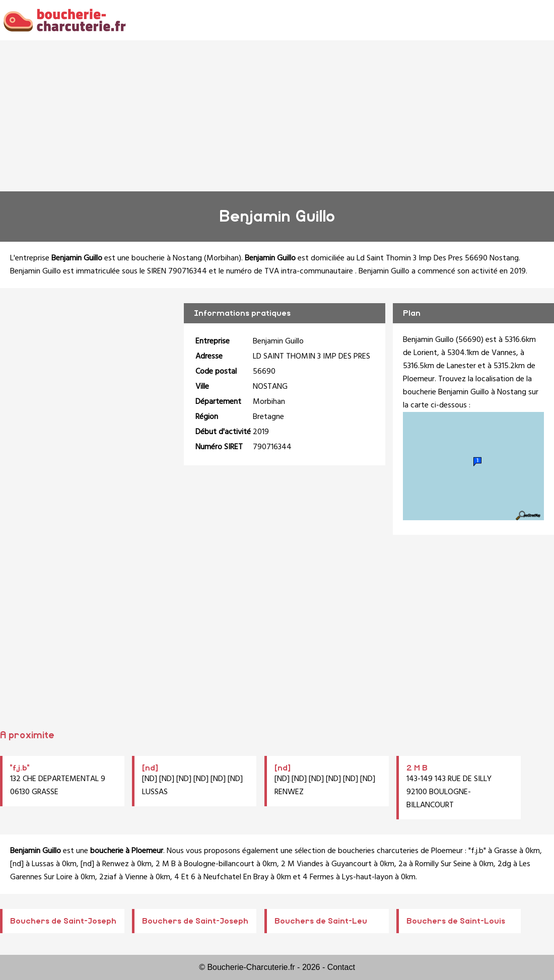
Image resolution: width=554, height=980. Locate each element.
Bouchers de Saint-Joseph (63, 921)
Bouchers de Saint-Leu (321, 921)
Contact (341, 967)
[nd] (150, 768)
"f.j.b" (20, 768)
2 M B (417, 768)
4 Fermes (318, 877)
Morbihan (223, 258)
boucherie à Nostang (167, 258)
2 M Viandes (302, 864)
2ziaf (108, 877)
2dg (504, 864)
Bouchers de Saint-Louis (456, 921)
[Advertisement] (277, 116)
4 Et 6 (185, 877)
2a (403, 864)
